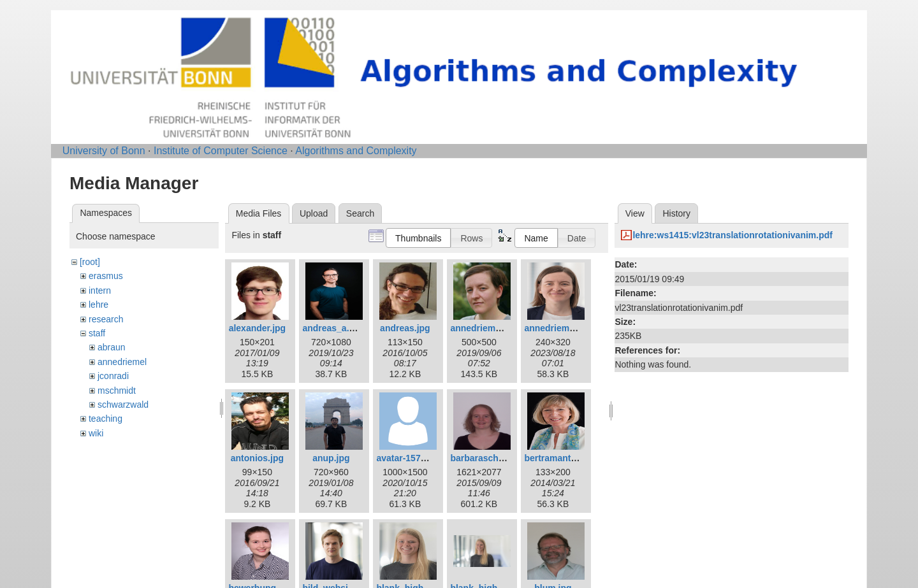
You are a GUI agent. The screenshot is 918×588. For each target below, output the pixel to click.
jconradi (113, 376)
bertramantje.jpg (559, 458)
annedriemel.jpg (558, 328)
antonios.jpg (257, 458)
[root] (90, 262)
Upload (314, 213)
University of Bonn (104, 151)
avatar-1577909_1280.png (430, 458)
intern (100, 290)
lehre (98, 305)
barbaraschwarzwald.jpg (502, 458)
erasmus (106, 276)
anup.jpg (331, 458)
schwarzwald (123, 405)
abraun (112, 347)
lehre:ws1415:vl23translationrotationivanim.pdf (732, 235)
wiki (96, 433)
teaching (106, 419)
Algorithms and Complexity (356, 151)
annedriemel (122, 362)
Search (360, 213)
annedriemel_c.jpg (489, 328)
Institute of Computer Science (221, 151)
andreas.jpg (405, 328)
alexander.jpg (257, 328)
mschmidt (117, 391)
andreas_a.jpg (332, 328)
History (676, 213)
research (106, 319)
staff (97, 333)
